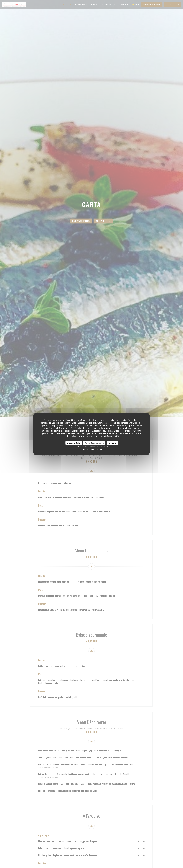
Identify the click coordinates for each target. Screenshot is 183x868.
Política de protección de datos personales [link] (92, 446)
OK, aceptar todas (74, 443)
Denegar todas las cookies (94, 443)
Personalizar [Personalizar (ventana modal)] (113, 443)
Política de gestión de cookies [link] (92, 449)
